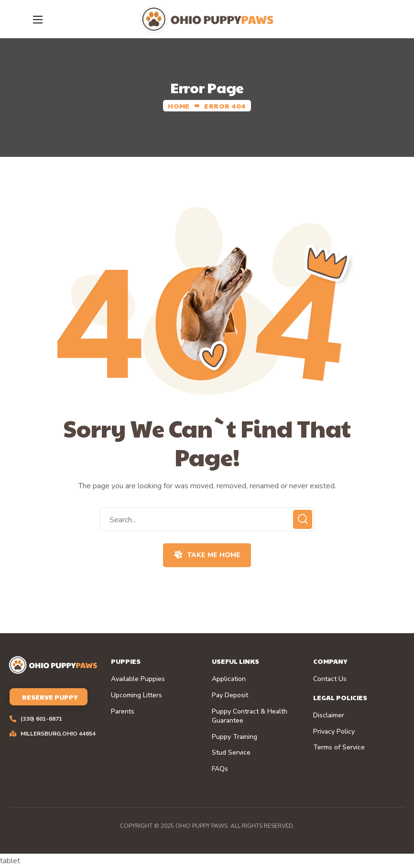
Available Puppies (138, 679)
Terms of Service (339, 747)
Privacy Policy (334, 732)
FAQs (220, 769)
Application (229, 679)
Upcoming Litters (136, 695)
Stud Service (231, 753)
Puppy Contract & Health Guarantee (250, 716)
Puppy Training (234, 737)
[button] (207, 555)
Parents (123, 712)
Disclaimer (329, 715)
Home (179, 106)
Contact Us (330, 679)
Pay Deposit (230, 695)
